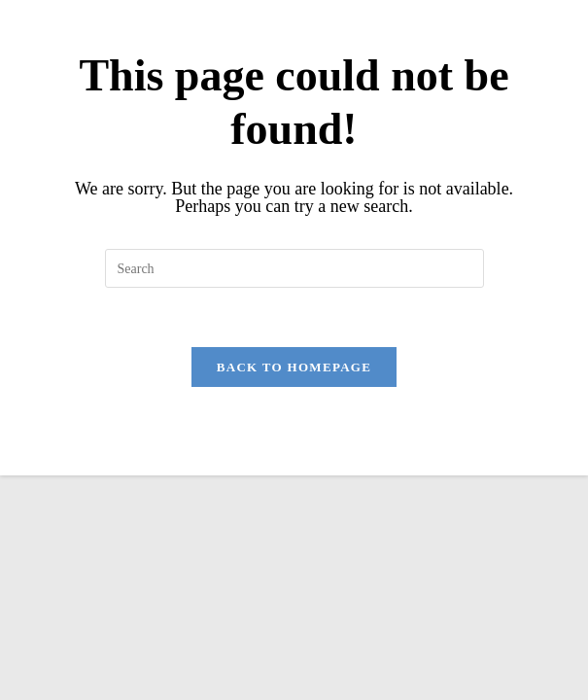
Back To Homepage (294, 367)
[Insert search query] (294, 268)
